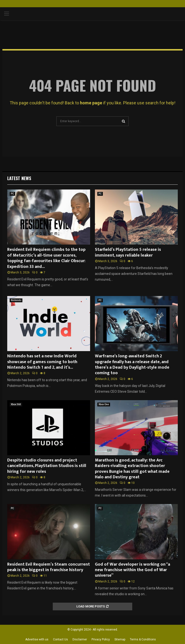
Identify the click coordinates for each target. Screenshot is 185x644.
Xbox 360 (16, 404)
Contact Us (60, 639)
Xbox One (104, 404)
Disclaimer (80, 639)
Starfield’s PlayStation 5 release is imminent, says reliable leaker (128, 252)
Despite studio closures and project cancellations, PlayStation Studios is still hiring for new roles (47, 466)
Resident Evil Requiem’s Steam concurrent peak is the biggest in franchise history (49, 567)
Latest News (19, 178)
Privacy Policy (101, 639)
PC (12, 194)
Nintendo (16, 300)
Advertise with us (37, 639)
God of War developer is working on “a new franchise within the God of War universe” (132, 570)
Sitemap (120, 639)
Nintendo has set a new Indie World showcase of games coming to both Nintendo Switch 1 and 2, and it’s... (42, 362)
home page (91, 103)
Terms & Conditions (143, 639)
